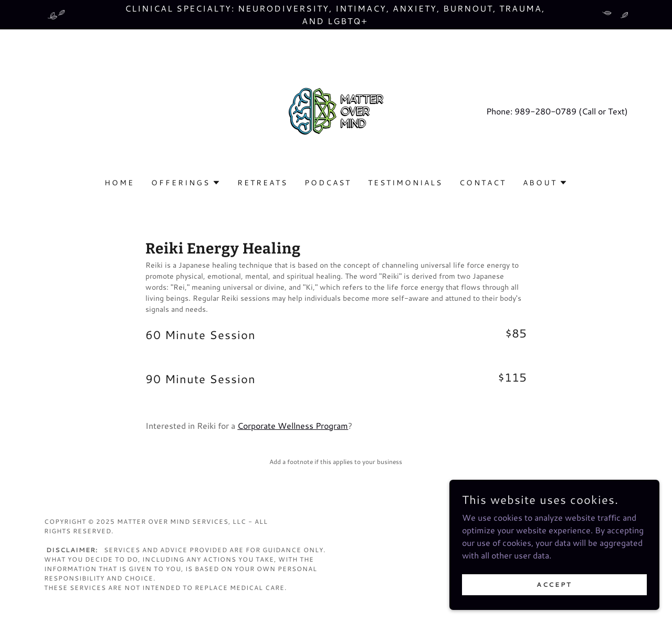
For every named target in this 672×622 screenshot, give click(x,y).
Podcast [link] (328, 183)
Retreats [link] (262, 183)
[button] (186, 183)
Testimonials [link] (405, 183)
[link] (336, 110)
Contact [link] (483, 183)
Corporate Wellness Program (293, 425)
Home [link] (119, 183)
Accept (554, 584)
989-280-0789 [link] (545, 111)
